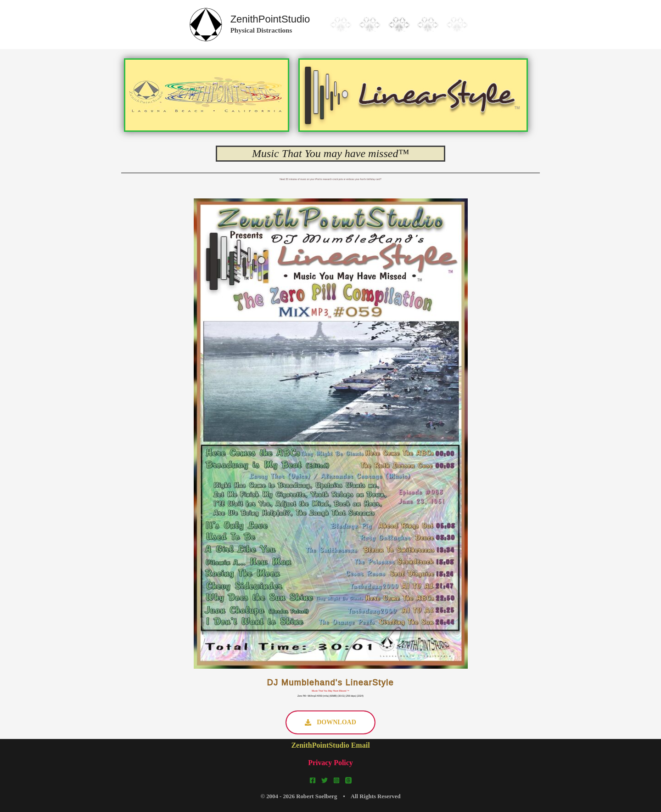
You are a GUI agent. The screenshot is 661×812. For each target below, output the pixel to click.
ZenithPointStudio (270, 19)
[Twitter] (325, 780)
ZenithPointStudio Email (330, 745)
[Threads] (348, 780)
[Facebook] (313, 780)
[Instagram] (336, 780)
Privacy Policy (330, 763)
